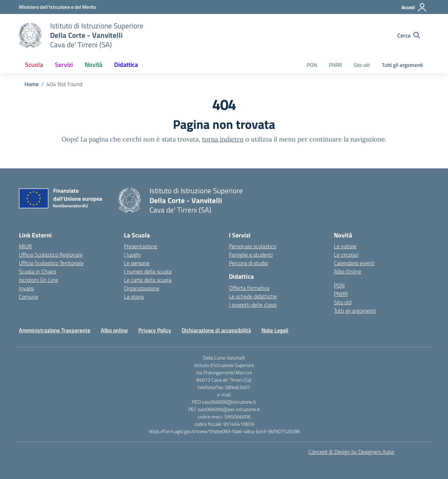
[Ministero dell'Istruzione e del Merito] (57, 7)
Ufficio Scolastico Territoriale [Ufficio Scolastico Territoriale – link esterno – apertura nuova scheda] (51, 263)
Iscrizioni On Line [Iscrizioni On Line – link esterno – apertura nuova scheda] (38, 280)
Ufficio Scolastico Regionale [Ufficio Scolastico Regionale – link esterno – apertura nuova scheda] (51, 255)
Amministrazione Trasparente (55, 330)
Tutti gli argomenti (402, 65)
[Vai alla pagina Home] (31, 84)
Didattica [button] (126, 65)
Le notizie (345, 246)
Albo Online (348, 271)
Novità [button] (93, 65)
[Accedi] (414, 7)
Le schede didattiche (253, 296)
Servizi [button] (64, 65)
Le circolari (346, 255)
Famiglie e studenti (251, 255)
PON (312, 65)
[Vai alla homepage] (30, 35)
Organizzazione (142, 288)
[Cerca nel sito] (409, 35)
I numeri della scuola (148, 271)
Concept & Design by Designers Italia (351, 452)
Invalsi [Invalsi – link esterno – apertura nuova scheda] (26, 288)
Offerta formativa (249, 288)
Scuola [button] (34, 65)
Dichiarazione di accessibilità (216, 330)
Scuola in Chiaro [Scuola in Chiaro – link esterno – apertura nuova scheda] (37, 271)
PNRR (335, 65)
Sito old (362, 65)
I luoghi (132, 255)
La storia (134, 297)
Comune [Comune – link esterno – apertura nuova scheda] (29, 297)
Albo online (114, 330)
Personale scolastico (253, 246)
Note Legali (275, 330)
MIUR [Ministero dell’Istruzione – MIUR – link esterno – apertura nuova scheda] (25, 246)
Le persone (137, 263)
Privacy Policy (155, 330)
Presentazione (141, 246)
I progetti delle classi (253, 305)
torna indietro (223, 139)
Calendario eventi (354, 263)
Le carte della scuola (148, 280)
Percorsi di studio (248, 263)
